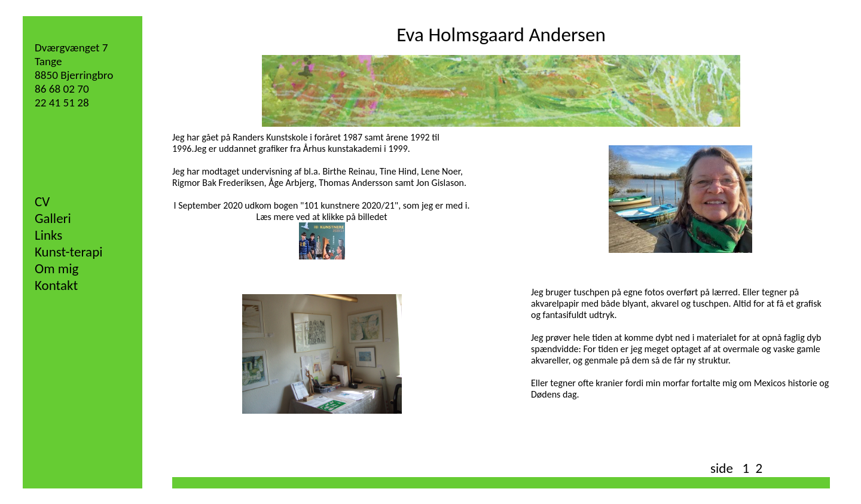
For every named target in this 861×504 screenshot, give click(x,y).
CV (42, 201)
